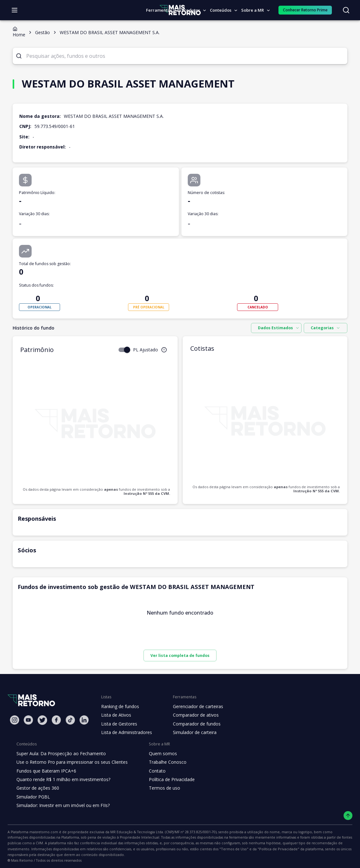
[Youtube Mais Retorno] (28, 720)
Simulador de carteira (191, 732)
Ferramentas (162, 10)
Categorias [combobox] (327, 328)
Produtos (193, 10)
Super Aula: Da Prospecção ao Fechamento (60, 754)
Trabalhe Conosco (162, 762)
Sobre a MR (255, 10)
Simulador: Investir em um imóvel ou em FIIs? (61, 805)
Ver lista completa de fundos (180, 655)
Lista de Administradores (125, 732)
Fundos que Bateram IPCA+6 (45, 771)
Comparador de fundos (193, 724)
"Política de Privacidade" (133, 849)
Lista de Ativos (115, 715)
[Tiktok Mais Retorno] (70, 720)
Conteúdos (223, 10)
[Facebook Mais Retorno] (56, 720)
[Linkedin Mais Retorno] (84, 720)
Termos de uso (159, 788)
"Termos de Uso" (93, 849)
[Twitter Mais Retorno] (42, 720)
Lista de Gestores (119, 724)
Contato (152, 771)
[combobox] (279, 328)
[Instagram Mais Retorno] (15, 720)
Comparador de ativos (192, 715)
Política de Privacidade (167, 780)
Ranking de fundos (120, 707)
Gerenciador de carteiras (195, 707)
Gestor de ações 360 (37, 788)
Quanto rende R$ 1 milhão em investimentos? (61, 780)
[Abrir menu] (15, 10)
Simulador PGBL (33, 797)
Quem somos (158, 754)
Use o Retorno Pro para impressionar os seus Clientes (70, 762)
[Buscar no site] (346, 10)
